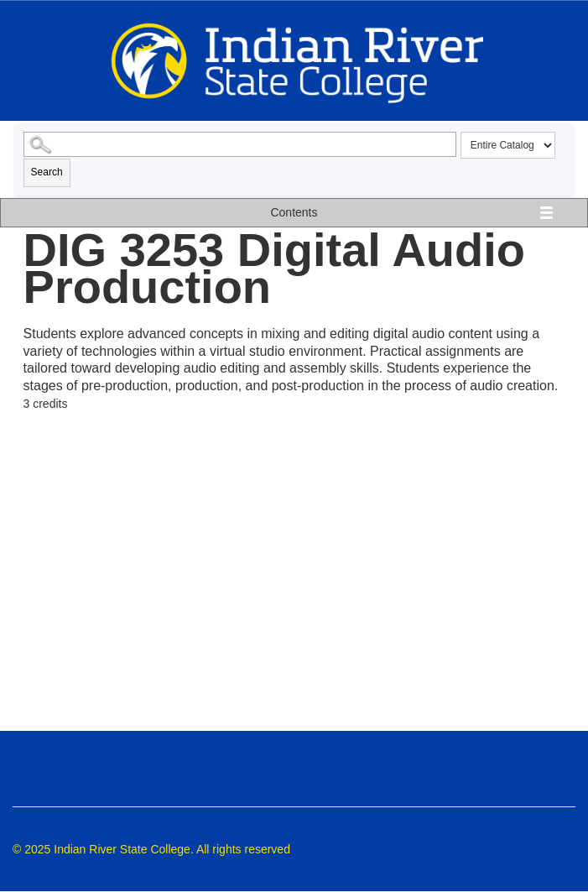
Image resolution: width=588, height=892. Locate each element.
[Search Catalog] (240, 144)
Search (47, 172)
